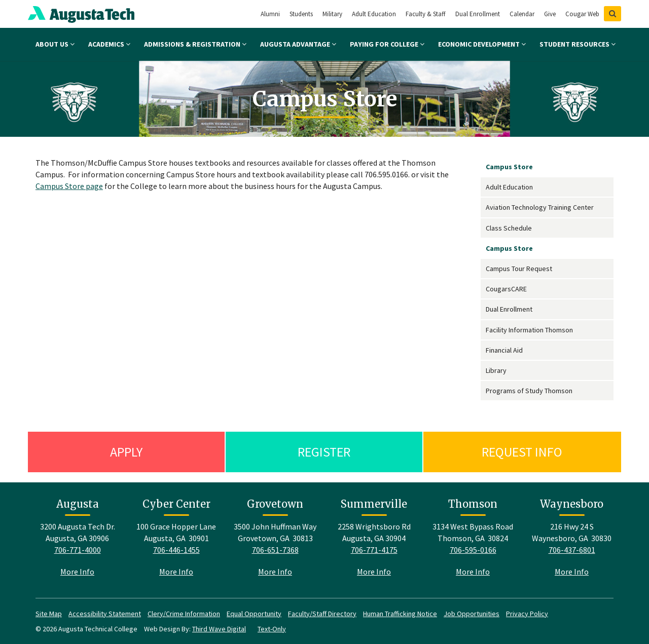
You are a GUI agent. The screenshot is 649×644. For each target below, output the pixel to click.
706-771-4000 (78, 550)
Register (324, 452)
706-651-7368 (275, 550)
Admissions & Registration (195, 44)
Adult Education (374, 14)
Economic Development (482, 44)
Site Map (49, 614)
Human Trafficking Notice (400, 614)
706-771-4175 (374, 550)
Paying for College (387, 44)
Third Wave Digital (219, 629)
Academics (109, 44)
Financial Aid (504, 350)
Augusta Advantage (298, 44)
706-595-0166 (473, 550)
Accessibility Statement (105, 614)
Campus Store (509, 167)
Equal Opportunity (254, 614)
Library (496, 370)
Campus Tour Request (519, 269)
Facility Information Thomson (529, 330)
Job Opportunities (472, 614)
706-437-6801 (572, 550)
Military (332, 14)
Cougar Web (582, 14)
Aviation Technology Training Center (540, 207)
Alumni (270, 14)
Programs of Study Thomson (529, 391)
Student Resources (578, 44)
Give (550, 14)
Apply (126, 452)
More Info (77, 572)
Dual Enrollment (478, 14)
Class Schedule (509, 228)
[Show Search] (612, 14)
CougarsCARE (506, 289)
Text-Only (272, 629)
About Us (55, 44)
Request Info (522, 452)
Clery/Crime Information (184, 614)
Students (301, 14)
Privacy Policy (527, 614)
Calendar (522, 14)
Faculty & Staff (426, 14)
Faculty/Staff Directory (322, 614)
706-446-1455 (176, 550)
